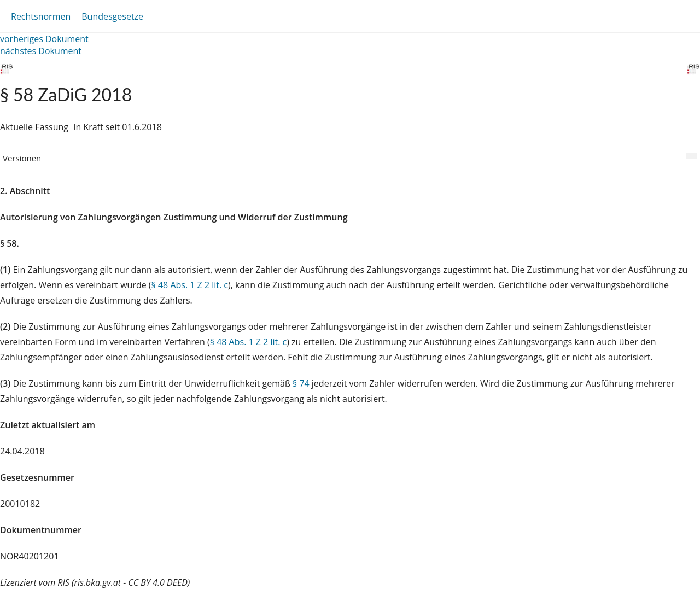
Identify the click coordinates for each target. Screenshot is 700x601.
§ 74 (301, 383)
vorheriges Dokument (44, 39)
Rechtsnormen (41, 16)
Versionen (22, 158)
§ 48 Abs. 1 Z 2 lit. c (190, 285)
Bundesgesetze (112, 16)
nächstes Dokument (41, 51)
